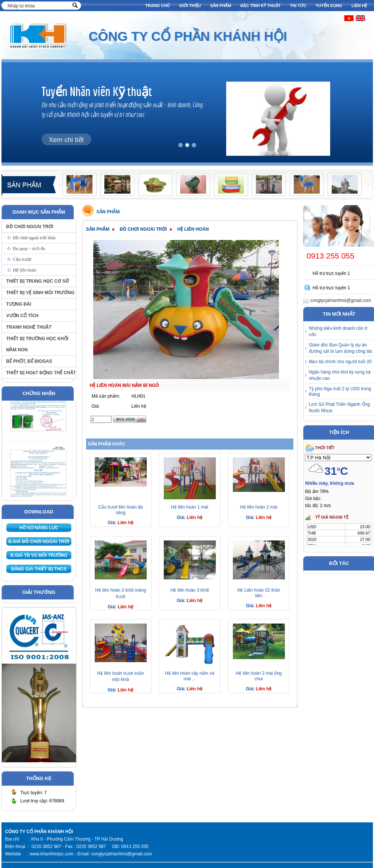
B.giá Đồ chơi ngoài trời (39, 542)
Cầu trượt (22, 259)
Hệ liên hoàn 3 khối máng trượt (121, 593)
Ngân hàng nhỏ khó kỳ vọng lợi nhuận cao (340, 375)
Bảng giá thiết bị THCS (39, 569)
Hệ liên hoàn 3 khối (190, 590)
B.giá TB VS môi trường (39, 555)
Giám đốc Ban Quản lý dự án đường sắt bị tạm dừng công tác (341, 348)
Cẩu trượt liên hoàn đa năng (120, 510)
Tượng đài (19, 304)
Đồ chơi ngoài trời (30, 227)
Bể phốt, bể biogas (29, 361)
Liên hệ (359, 6)
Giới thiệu (190, 6)
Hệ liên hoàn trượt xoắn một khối (120, 676)
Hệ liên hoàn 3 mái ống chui (258, 676)
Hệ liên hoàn (25, 270)
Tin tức (298, 6)
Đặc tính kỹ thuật (261, 6)
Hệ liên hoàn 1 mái (189, 507)
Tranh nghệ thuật (29, 327)
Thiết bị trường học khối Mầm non (38, 344)
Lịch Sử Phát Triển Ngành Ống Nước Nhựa (339, 407)
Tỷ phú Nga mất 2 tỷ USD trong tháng (340, 392)
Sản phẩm (221, 6)
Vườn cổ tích (22, 316)
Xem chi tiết (66, 140)
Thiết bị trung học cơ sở (38, 281)
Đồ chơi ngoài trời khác (35, 238)
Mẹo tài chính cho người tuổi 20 (340, 362)
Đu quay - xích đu (29, 249)
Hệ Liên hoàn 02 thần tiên (259, 593)
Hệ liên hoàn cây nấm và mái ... (190, 676)
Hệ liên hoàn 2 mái (258, 507)
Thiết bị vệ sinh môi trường (40, 293)
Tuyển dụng (329, 6)
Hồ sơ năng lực (39, 528)
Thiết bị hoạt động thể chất (41, 373)
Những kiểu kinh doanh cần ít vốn (338, 331)
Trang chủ (157, 6)
